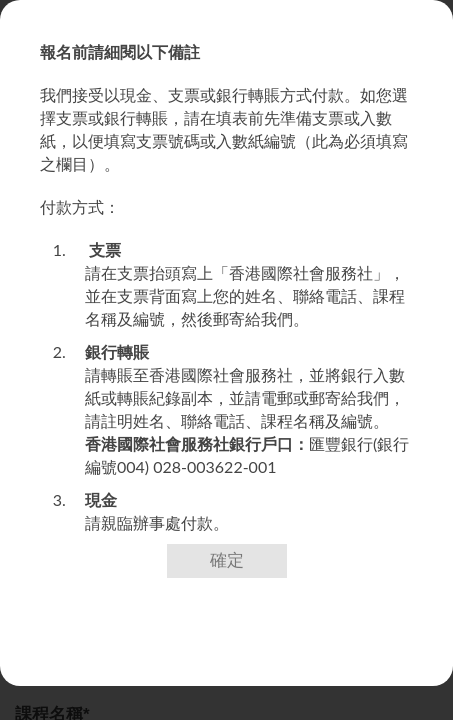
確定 (227, 560)
